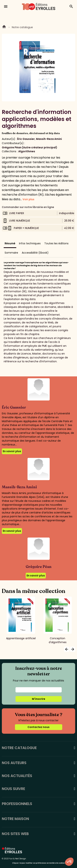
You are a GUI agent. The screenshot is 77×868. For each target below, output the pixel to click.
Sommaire (11, 253)
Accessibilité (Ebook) (35, 253)
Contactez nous (38, 727)
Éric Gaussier (26, 139)
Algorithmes (27, 151)
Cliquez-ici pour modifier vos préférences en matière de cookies (38, 863)
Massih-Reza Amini (49, 139)
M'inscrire (39, 699)
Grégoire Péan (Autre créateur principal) (30, 147)
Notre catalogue (22, 27)
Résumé (10, 243)
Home (4, 27)
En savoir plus (12, 451)
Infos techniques (30, 243)
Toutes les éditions (56, 243)
